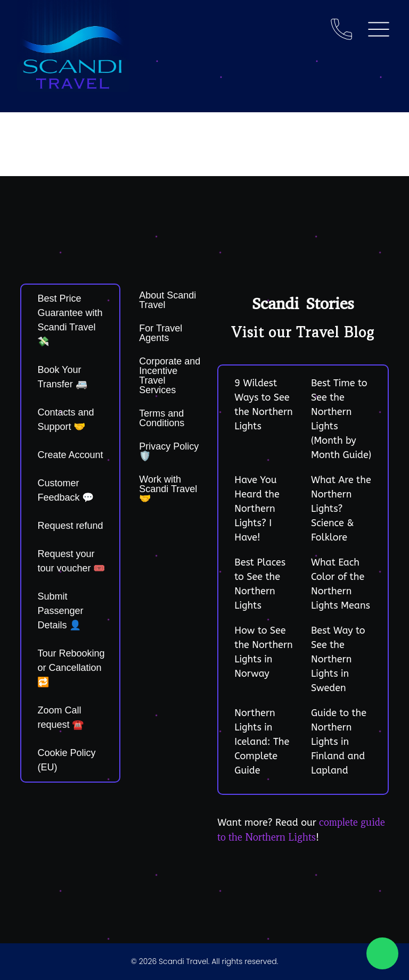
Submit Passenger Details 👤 (60, 611)
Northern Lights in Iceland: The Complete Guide (262, 742)
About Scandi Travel (167, 300)
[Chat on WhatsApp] (382, 953)
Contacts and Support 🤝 (66, 420)
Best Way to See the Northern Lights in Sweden (338, 659)
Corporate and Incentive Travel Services (170, 376)
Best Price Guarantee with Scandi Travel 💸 (70, 320)
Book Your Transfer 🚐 (62, 377)
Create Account (70, 455)
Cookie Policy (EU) (66, 760)
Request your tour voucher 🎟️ (71, 561)
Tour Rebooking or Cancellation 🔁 (71, 668)
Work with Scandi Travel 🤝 (168, 489)
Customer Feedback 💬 (66, 490)
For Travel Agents (161, 333)
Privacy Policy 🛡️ (169, 451)
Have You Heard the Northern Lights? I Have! (257, 509)
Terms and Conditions (162, 418)
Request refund (70, 526)
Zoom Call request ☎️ (60, 717)
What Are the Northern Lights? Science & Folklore (341, 509)
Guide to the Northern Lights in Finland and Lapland (339, 742)
